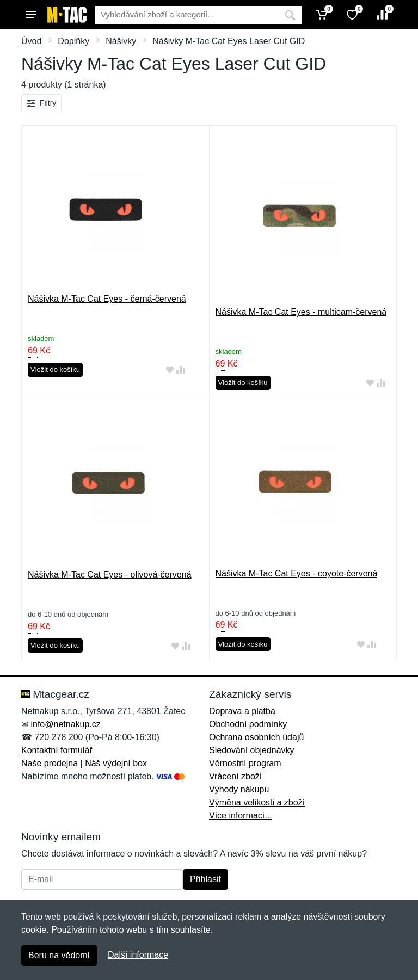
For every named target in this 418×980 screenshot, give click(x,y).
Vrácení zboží (235, 776)
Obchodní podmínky (248, 724)
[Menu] (31, 15)
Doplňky (73, 41)
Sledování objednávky (252, 750)
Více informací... (241, 815)
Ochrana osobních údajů (256, 737)
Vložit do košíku (55, 370)
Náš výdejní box (116, 763)
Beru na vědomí (59, 955)
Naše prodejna (50, 763)
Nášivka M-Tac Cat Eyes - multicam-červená (301, 312)
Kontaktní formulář (57, 750)
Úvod (31, 41)
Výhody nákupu (239, 789)
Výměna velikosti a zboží (257, 802)
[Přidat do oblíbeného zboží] (170, 370)
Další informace (138, 955)
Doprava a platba (242, 711)
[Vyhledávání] (187, 15)
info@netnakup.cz (65, 724)
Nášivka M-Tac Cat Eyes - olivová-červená (110, 575)
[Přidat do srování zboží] (181, 370)
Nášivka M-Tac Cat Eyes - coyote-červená (297, 573)
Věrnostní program (245, 763)
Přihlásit (205, 879)
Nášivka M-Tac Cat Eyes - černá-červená (107, 299)
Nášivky (121, 41)
